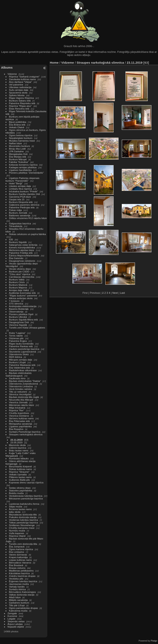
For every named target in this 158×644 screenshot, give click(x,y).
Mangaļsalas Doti (18, 154)
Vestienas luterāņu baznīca (24, 520)
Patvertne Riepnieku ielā (22, 103)
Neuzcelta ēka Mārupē (21, 400)
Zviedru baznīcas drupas (22, 576)
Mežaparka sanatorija (21, 424)
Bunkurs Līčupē (17, 362)
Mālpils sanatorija (18, 600)
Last (122, 293)
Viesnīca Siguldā (18, 325)
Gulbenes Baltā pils (19, 480)
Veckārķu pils (16, 579)
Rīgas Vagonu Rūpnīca (21, 98)
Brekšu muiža (16, 493)
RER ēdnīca (16, 357)
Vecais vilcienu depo (20, 269)
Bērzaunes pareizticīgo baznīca (26, 498)
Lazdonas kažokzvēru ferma (24, 504)
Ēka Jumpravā (17, 547)
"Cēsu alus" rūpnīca (20, 274)
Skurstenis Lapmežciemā (23, 352)
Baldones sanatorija (20, 215)
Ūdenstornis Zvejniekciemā (24, 384)
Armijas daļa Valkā (19, 290)
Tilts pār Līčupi (17, 605)
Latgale (12, 619)
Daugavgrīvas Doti (19, 322)
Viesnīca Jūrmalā (18, 402)
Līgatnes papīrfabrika (20, 426)
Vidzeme (12, 74)
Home (54, 63)
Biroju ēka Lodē (17, 149)
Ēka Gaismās (16, 258)
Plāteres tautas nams (20, 477)
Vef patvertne (16, 85)
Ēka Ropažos (16, 429)
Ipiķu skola (15, 512)
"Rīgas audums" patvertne (23, 296)
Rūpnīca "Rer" (17, 410)
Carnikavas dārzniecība (22, 277)
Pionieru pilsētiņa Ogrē (21, 314)
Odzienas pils (16, 338)
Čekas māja (15, 210)
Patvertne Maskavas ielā (22, 365)
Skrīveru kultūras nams (21, 418)
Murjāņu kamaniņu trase (22, 141)
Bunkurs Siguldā (18, 242)
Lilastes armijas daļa (20, 186)
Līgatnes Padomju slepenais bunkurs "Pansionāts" (23, 179)
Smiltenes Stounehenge (22, 525)
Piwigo (154, 641)
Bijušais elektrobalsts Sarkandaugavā (19, 374)
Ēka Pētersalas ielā (19, 421)
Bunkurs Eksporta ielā (21, 202)
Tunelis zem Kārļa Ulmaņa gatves (27, 328)
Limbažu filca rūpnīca (20, 189)
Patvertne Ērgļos (18, 341)
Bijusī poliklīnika (18, 122)
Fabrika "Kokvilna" (19, 162)
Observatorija (16, 312)
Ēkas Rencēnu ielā (19, 109)
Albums (7, 67)
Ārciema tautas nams (20, 509)
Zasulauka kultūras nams (23, 79)
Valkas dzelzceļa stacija (22, 595)
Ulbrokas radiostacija (20, 87)
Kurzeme (12, 616)
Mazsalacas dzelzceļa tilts (23, 514)
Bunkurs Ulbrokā (18, 317)
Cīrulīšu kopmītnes (19, 413)
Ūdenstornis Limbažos (21, 386)
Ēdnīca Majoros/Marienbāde (24, 255)
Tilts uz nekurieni (18, 392)
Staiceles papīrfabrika (21, 490)
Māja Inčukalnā (17, 408)
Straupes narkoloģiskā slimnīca (26, 434)
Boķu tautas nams (19, 450)
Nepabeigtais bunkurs (21, 138)
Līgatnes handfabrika (20, 170)
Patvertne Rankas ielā (21, 346)
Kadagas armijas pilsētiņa (23, 167)
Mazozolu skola (17, 445)
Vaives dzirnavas (18, 555)
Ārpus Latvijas (15, 624)
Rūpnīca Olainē (17, 536)
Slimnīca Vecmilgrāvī (20, 394)
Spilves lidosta (17, 95)
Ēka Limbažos (17, 552)
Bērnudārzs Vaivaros (20, 563)
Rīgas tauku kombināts (21, 344)
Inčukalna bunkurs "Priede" (24, 191)
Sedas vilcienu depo (20, 488)
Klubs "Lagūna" (17, 333)
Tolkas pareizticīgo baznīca (24, 522)
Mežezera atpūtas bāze (22, 250)
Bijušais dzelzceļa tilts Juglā (24, 397)
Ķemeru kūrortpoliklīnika (22, 247)
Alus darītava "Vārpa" (21, 82)
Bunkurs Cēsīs (17, 282)
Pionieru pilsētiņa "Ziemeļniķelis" (26, 173)
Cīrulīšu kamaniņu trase (22, 528)
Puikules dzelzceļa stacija (23, 517)
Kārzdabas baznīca (19, 573)
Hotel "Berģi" (16, 183)
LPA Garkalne (16, 151)
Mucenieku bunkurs (20, 146)
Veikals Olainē (17, 127)
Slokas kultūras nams (21, 469)
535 (11, 239)
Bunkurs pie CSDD (19, 271)
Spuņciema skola (18, 93)
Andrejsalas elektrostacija (23, 306)
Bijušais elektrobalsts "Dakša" (25, 381)
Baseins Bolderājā (19, 309)
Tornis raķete (16, 336)
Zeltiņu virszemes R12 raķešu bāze (28, 218)
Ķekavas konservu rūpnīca (23, 165)
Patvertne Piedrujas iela (22, 207)
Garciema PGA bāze (20, 197)
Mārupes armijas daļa (21, 360)
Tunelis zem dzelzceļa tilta (23, 544)
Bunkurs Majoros (18, 287)
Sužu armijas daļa (19, 90)
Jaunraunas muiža (19, 584)
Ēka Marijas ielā (18, 157)
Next (115, 293)
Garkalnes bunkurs (19, 603)
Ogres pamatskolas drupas (24, 608)
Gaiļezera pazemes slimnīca (24, 205)
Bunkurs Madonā (18, 285)
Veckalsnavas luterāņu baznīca (26, 496)
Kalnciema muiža (18, 611)
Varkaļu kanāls (17, 587)
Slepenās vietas (16, 621)
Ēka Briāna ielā (17, 125)
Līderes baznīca (18, 448)
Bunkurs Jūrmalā (18, 213)
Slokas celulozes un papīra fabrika (27, 234)
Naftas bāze (16, 143)
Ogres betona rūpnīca (21, 135)
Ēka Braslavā (16, 565)
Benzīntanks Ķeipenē (20, 466)
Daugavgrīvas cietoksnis (22, 261)
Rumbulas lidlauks (19, 458)
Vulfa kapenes (17, 533)
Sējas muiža (16, 506)
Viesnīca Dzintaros (19, 416)
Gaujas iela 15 (17, 199)
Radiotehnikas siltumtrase (23, 370)
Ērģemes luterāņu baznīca (23, 581)
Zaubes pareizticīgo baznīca (24, 349)
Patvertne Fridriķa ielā (21, 253)
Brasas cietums (17, 568)
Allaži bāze (15, 597)
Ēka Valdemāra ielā (19, 368)
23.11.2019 (17, 440)
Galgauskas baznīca (20, 223)
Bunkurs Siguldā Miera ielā (23, 320)
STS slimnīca (16, 304)
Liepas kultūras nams (20, 560)
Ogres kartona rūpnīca (21, 549)
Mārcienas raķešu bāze (22, 405)
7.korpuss (14, 301)
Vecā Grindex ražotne (21, 389)
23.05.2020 (17, 442)
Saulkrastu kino (17, 378)
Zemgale (12, 613)
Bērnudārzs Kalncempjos (23, 592)
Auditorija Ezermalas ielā (22, 293)
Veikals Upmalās (18, 474)
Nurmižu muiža (17, 531)
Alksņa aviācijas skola (21, 298)
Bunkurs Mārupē (18, 159)
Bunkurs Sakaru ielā (20, 101)
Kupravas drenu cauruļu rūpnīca (26, 482)
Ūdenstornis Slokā (19, 354)
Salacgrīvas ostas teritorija (23, 245)
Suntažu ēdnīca (17, 589)
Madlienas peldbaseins (21, 571)
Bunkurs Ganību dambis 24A (24, 194)
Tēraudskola (16, 226)
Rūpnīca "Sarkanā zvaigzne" (24, 77)
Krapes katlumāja (18, 557)
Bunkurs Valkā (17, 279)
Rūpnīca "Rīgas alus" (20, 106)
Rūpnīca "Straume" (19, 472)
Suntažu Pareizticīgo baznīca (25, 432)
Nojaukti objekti (16, 627)
